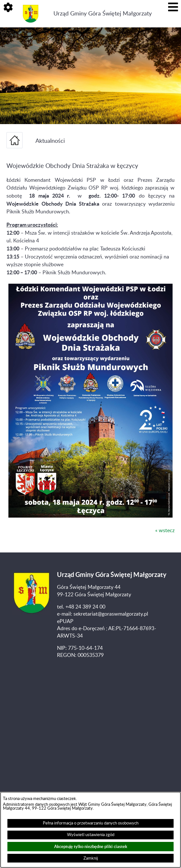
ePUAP (65, 621)
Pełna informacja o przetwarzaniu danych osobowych (91, 823)
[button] (8, 8)
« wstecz (165, 531)
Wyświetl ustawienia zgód (91, 835)
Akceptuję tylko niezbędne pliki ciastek (91, 847)
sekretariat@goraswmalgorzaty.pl (111, 614)
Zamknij (91, 858)
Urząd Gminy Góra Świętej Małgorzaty (103, 14)
